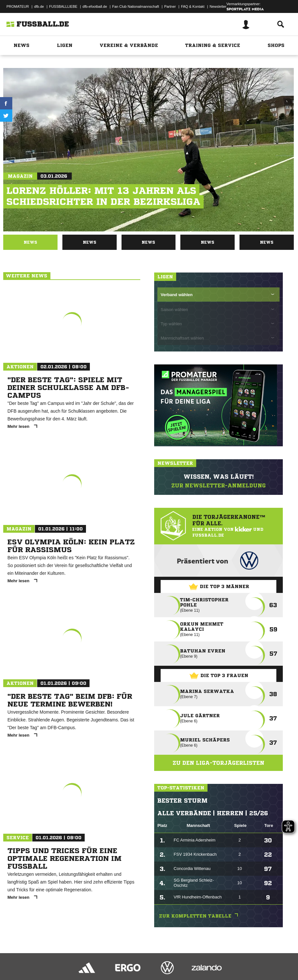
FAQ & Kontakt (193, 6)
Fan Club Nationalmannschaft (136, 6)
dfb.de (39, 6)
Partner (170, 6)
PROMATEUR (18, 6)
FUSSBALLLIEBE (63, 6)
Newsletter (218, 6)
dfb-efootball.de (95, 6)
